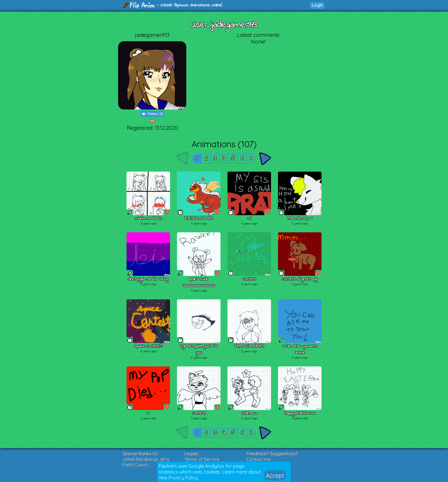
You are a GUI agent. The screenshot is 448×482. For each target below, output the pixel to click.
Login (317, 5)
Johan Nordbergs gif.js (146, 459)
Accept (275, 475)
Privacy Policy (183, 478)
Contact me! (259, 459)
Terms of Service (202, 459)
